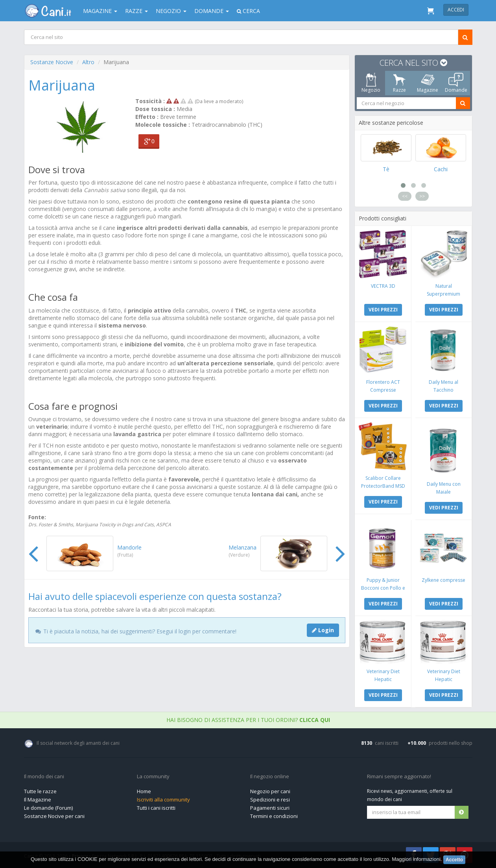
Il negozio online (270, 777)
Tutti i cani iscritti (156, 808)
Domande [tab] (456, 83)
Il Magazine (38, 800)
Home (144, 791)
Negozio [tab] (371, 83)
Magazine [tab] (428, 83)
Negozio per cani (270, 791)
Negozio (171, 11)
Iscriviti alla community (163, 800)
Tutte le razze (40, 791)
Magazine (100, 11)
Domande (212, 11)
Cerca (248, 11)
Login (323, 630)
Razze (136, 11)
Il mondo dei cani (44, 777)
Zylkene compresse (443, 580)
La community (153, 777)
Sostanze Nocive (52, 62)
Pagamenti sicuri (270, 808)
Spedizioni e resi (270, 800)
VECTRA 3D (383, 286)
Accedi (456, 10)
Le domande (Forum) (48, 808)
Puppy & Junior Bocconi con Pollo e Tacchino (383, 588)
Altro (88, 62)
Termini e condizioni (274, 816)
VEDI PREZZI (383, 310)
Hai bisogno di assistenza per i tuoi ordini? (248, 720)
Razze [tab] (399, 83)
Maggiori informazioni (416, 860)
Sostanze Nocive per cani (54, 816)
